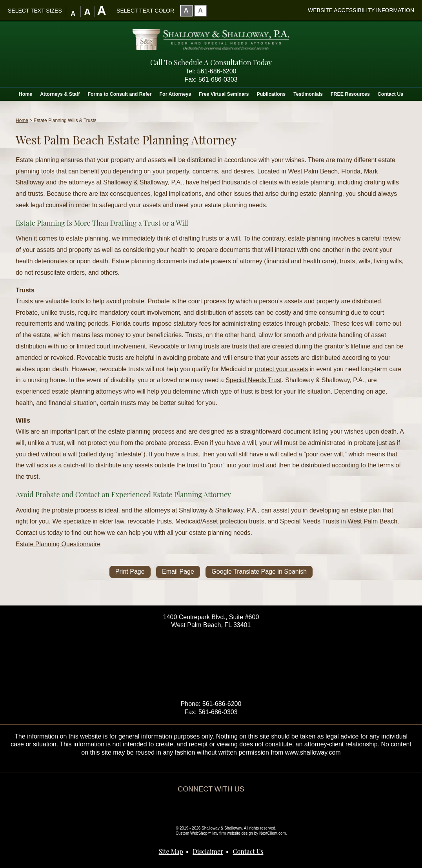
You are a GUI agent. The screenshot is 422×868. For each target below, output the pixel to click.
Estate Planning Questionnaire (58, 544)
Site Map (171, 851)
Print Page (130, 572)
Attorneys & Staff (60, 94)
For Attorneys (176, 94)
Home (25, 94)
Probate (159, 301)
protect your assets (281, 369)
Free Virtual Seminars (224, 94)
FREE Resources (350, 94)
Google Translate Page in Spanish (259, 572)
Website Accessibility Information (361, 10)
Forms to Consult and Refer (119, 94)
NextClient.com (273, 833)
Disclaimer (208, 851)
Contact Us (390, 94)
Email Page (178, 572)
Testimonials (308, 94)
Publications (271, 94)
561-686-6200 (217, 71)
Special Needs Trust (254, 380)
